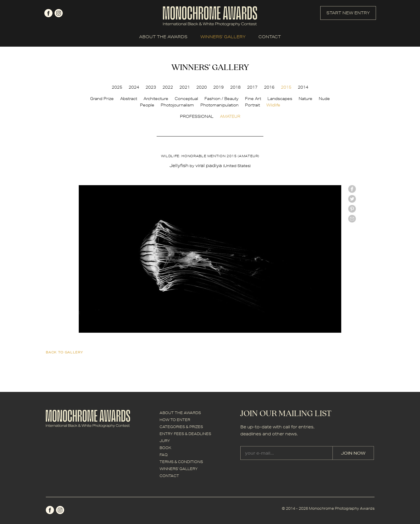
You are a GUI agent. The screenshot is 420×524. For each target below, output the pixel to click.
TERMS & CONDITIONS (181, 462)
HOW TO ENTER (175, 420)
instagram (59, 13)
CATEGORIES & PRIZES (181, 427)
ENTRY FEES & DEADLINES (185, 434)
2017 (252, 87)
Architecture (156, 99)
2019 (218, 87)
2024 (134, 87)
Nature (306, 99)
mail (352, 219)
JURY (165, 441)
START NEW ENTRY (348, 13)
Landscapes (280, 99)
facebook (48, 13)
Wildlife (273, 105)
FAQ (164, 455)
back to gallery (64, 352)
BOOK (165, 448)
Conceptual (186, 99)
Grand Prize (102, 99)
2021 (185, 87)
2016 (269, 87)
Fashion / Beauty (222, 99)
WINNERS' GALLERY (223, 37)
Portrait (252, 105)
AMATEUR (230, 116)
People (147, 105)
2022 (168, 87)
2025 (117, 87)
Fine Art (253, 99)
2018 (235, 87)
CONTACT (270, 37)
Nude (324, 99)
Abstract (129, 99)
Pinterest (352, 209)
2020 (202, 87)
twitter (352, 199)
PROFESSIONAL (197, 116)
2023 (151, 87)
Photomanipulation (219, 105)
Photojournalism (177, 105)
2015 (286, 87)
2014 (303, 87)
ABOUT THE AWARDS (163, 37)
